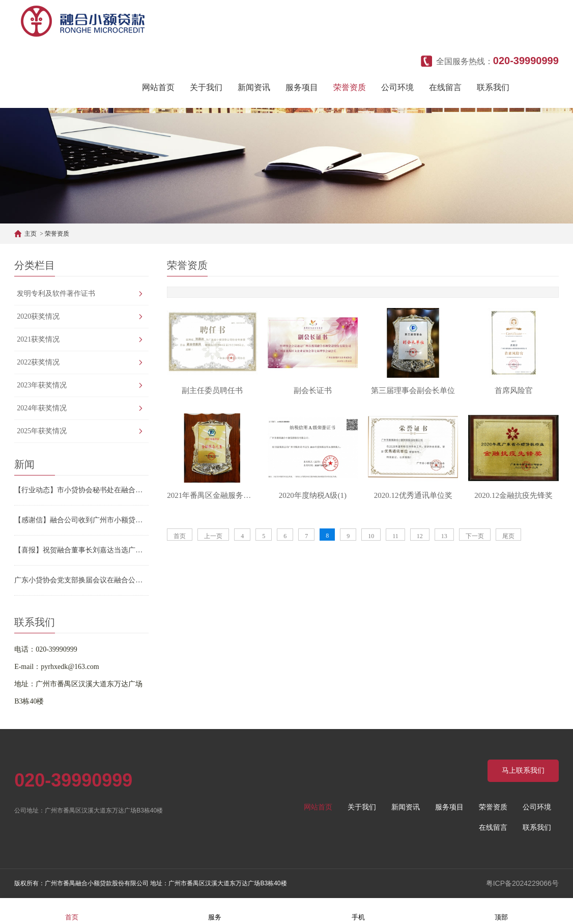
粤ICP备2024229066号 (522, 883)
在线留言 (445, 87)
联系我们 (493, 87)
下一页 (475, 536)
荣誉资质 (350, 87)
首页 (180, 536)
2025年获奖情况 (42, 431)
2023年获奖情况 (42, 385)
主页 (31, 234)
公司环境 (397, 87)
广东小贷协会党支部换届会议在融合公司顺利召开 (81, 580)
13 (444, 536)
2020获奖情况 (38, 316)
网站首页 (158, 87)
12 (420, 536)
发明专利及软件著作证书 (56, 293)
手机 (358, 911)
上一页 (213, 536)
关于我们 (206, 87)
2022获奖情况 (38, 362)
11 (395, 536)
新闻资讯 (254, 87)
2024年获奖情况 (42, 408)
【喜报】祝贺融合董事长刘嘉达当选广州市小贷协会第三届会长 (81, 550)
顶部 (501, 911)
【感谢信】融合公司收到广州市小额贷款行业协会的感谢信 (81, 520)
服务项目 (302, 87)
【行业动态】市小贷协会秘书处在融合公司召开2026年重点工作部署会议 (81, 490)
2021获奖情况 (38, 339)
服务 (215, 911)
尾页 (508, 536)
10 (371, 536)
